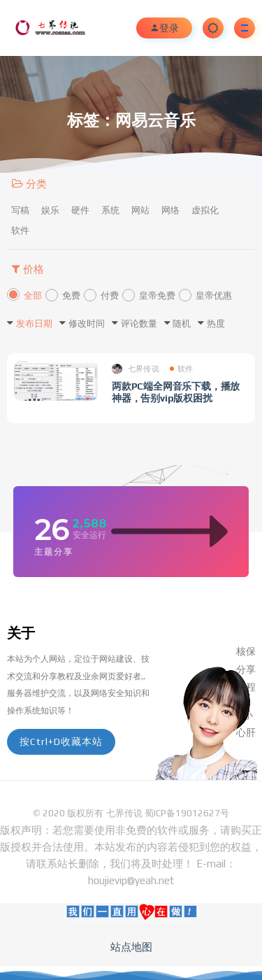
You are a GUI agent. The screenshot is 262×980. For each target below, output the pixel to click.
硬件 (80, 210)
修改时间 (87, 324)
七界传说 (136, 369)
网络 (170, 210)
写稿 (20, 210)
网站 (140, 210)
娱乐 (50, 210)
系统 (110, 210)
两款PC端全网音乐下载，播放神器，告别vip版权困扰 (176, 392)
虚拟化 (205, 210)
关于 (21, 633)
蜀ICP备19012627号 (187, 813)
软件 (20, 230)
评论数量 (139, 324)
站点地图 (131, 947)
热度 (216, 324)
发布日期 (34, 324)
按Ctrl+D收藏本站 (61, 741)
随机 (182, 324)
